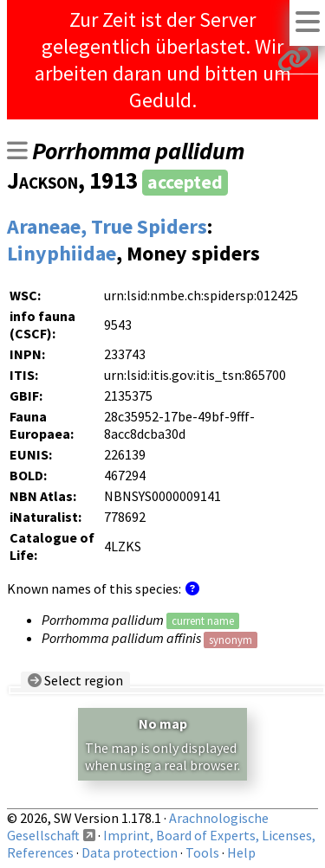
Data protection (130, 852)
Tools (202, 852)
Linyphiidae (62, 253)
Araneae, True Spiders (107, 226)
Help (241, 852)
